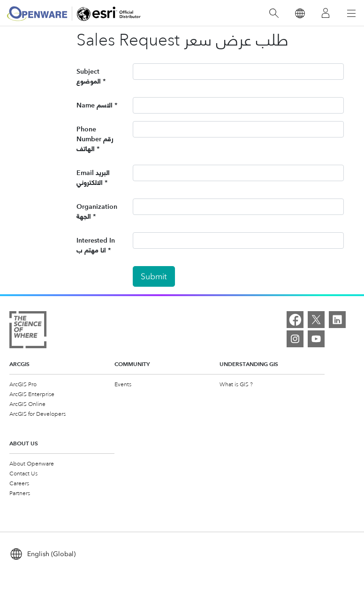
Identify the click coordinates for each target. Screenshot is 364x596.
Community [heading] (132, 364)
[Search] (274, 13)
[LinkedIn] (337, 320)
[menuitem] (62, 384)
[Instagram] (295, 339)
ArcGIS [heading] (19, 364)
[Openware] (37, 14)
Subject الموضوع (89, 76)
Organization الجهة (97, 211)
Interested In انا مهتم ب (96, 245)
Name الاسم (95, 105)
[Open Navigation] (351, 13)
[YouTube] (316, 339)
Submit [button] (154, 276)
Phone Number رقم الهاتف (95, 139)
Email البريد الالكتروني (93, 178)
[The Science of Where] (28, 330)
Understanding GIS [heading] (249, 364)
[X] (316, 320)
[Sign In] (325, 13)
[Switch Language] (300, 13)
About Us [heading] (24, 443)
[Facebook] (295, 320)
